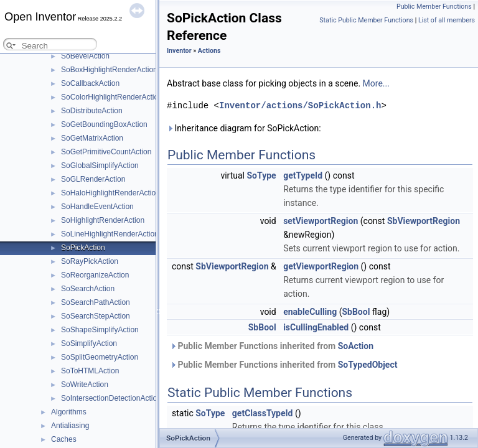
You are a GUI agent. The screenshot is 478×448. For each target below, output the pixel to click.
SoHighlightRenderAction (103, 220)
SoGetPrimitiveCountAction (106, 152)
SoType (262, 175)
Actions (209, 51)
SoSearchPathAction (96, 302)
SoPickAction (83, 248)
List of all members (447, 20)
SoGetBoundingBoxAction (104, 124)
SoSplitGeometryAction (100, 357)
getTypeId (303, 175)
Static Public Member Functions (366, 20)
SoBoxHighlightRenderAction (109, 70)
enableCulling (310, 312)
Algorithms (69, 412)
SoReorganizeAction (95, 275)
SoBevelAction (85, 56)
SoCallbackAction (90, 83)
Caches (64, 439)
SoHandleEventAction (97, 207)
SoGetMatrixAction (92, 138)
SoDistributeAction (92, 111)
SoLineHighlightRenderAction (110, 234)
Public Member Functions (434, 7)
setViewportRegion (321, 221)
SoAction (356, 346)
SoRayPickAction (90, 261)
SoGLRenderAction (93, 179)
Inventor (179, 51)
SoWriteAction (85, 385)
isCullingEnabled (316, 327)
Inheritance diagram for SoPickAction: (244, 128)
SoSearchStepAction (96, 316)
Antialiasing (70, 426)
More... (376, 83)
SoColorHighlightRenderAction (112, 97)
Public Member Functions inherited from (272, 346)
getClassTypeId (263, 413)
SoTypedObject (368, 365)
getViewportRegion (321, 266)
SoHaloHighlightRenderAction (110, 193)
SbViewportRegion (424, 221)
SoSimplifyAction (89, 343)
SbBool (356, 312)
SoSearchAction (88, 289)
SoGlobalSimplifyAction (100, 166)
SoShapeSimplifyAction (100, 330)
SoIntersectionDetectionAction (111, 398)
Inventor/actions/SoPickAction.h (300, 105)
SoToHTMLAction (90, 371)
